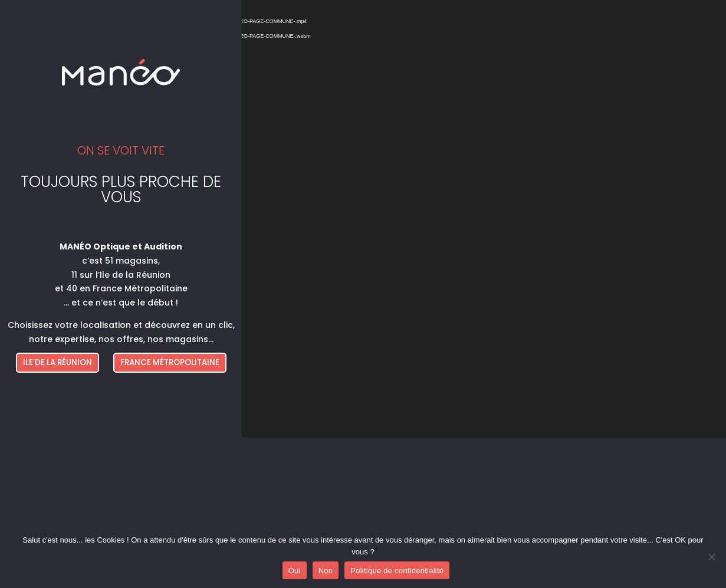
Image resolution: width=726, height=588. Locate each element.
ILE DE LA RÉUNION (58, 362)
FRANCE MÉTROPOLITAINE (170, 362)
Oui (295, 571)
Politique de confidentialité (397, 571)
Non (326, 571)
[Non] (711, 557)
